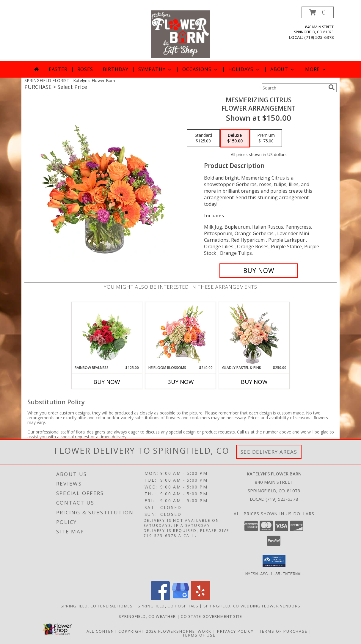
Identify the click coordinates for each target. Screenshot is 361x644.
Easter (58, 69)
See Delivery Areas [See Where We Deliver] (269, 452)
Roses (85, 69)
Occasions (200, 69)
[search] (332, 87)
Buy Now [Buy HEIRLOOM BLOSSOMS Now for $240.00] (180, 382)
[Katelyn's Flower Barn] (180, 34)
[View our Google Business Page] (180, 598)
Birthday (116, 69)
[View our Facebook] (160, 598)
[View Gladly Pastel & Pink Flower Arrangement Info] (254, 334)
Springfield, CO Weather (147, 616)
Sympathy (155, 69)
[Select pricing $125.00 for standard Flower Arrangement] (203, 138)
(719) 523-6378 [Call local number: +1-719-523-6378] (319, 37)
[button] (318, 12)
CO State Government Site (211, 616)
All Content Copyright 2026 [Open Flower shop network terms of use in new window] (122, 631)
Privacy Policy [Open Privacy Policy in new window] (235, 631)
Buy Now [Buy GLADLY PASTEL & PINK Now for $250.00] (254, 382)
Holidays (244, 69)
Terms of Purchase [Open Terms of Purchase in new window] (283, 631)
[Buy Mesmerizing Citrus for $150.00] (259, 271)
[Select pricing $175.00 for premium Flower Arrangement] (266, 138)
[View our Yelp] (201, 598)
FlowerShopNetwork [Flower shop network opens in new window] (185, 631)
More (316, 69)
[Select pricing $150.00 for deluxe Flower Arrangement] (235, 138)
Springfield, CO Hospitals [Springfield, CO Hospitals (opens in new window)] (168, 606)
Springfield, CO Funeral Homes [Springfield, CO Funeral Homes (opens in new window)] (97, 606)
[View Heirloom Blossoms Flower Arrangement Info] (181, 334)
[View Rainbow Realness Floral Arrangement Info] (107, 334)
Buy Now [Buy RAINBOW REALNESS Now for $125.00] (107, 382)
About (283, 69)
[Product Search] (294, 88)
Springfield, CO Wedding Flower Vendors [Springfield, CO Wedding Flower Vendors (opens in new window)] (252, 606)
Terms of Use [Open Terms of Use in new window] (199, 635)
